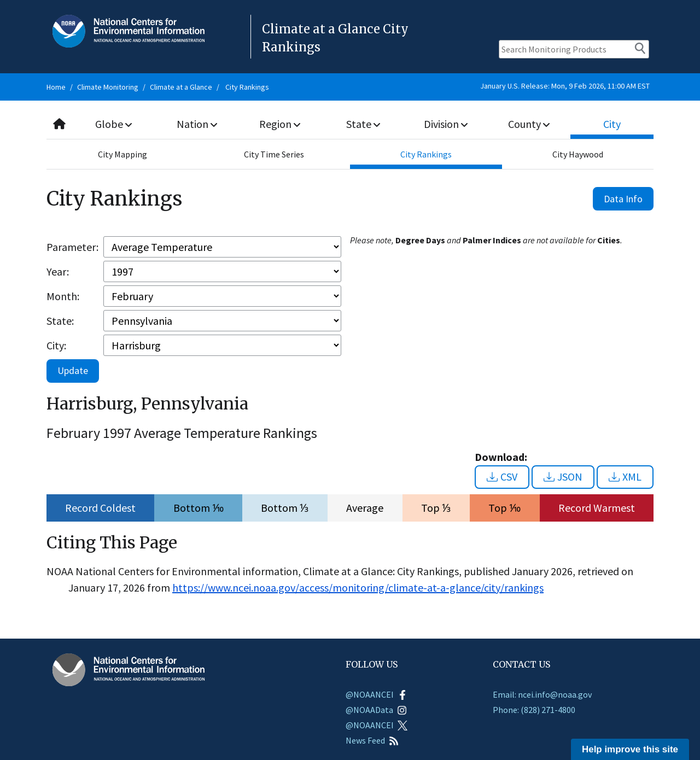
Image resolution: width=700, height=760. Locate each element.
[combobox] (350, 124)
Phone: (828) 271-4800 (534, 710)
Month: (63, 296)
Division (446, 124)
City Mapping (122, 154)
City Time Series (274, 154)
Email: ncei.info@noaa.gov (542, 694)
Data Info (623, 199)
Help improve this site (630, 749)
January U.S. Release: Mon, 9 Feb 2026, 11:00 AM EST (565, 86)
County (529, 124)
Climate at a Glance (181, 87)
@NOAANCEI (377, 694)
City (612, 124)
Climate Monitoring (108, 87)
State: (60, 321)
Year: (58, 271)
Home (56, 87)
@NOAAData (376, 710)
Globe (113, 124)
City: (56, 345)
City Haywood (578, 154)
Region (280, 124)
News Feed (372, 740)
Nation (197, 124)
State (363, 124)
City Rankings (247, 87)
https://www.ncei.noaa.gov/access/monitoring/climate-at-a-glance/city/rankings (358, 587)
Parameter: (72, 247)
